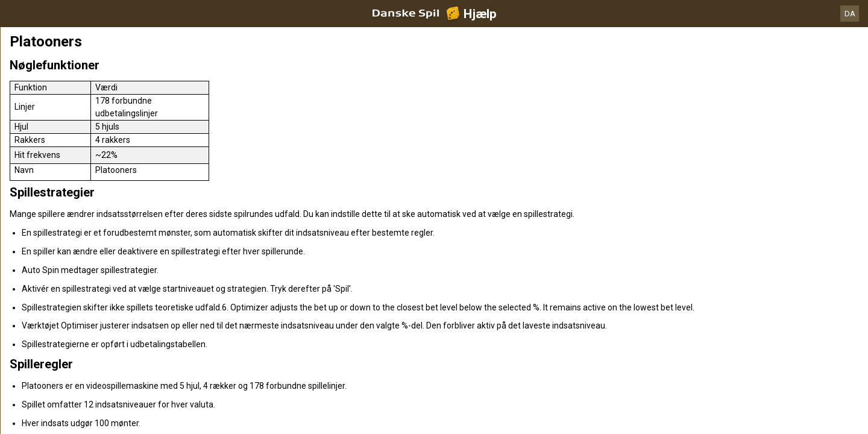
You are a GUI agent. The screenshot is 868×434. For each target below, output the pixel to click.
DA (850, 14)
